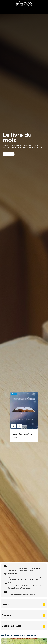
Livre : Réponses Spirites (24, 434)
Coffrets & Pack (11, 626)
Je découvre (9, 154)
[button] (44, 639)
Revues (6, 615)
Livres (5, 604)
